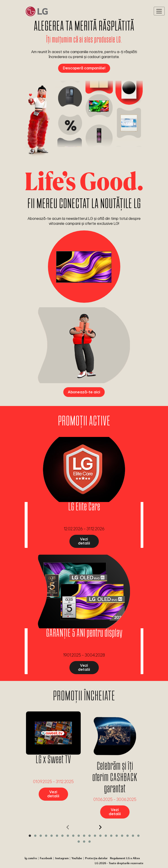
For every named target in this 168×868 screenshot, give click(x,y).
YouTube (77, 858)
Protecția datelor (96, 858)
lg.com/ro (31, 858)
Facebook (46, 858)
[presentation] (68, 827)
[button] (30, 836)
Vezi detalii (84, 541)
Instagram (62, 858)
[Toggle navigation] (159, 11)
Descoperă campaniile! (84, 68)
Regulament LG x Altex (125, 858)
